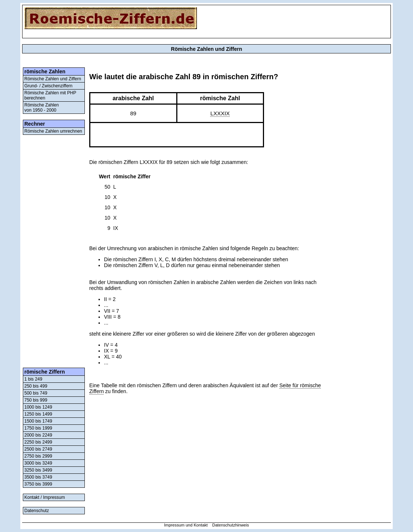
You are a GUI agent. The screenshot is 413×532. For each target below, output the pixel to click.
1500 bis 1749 (38, 421)
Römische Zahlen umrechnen (53, 131)
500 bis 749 (36, 393)
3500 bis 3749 (38, 477)
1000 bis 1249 (38, 407)
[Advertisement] (54, 251)
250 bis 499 (36, 386)
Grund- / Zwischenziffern (48, 86)
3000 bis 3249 (38, 463)
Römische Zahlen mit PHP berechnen (50, 95)
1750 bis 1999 (38, 428)
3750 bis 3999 (38, 484)
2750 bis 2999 (38, 456)
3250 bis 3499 (38, 470)
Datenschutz (37, 511)
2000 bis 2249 (38, 435)
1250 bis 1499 (38, 414)
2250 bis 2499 (38, 442)
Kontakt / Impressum (45, 497)
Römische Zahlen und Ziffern (53, 79)
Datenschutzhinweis (231, 525)
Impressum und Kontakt (186, 525)
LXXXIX (220, 113)
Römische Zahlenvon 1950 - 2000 (41, 108)
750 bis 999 (36, 400)
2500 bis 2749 (38, 449)
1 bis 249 (33, 379)
